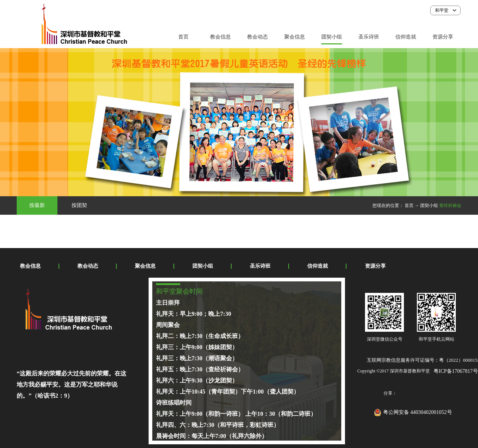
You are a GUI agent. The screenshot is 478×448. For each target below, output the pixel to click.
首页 (183, 37)
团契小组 (429, 205)
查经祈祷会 (450, 205)
